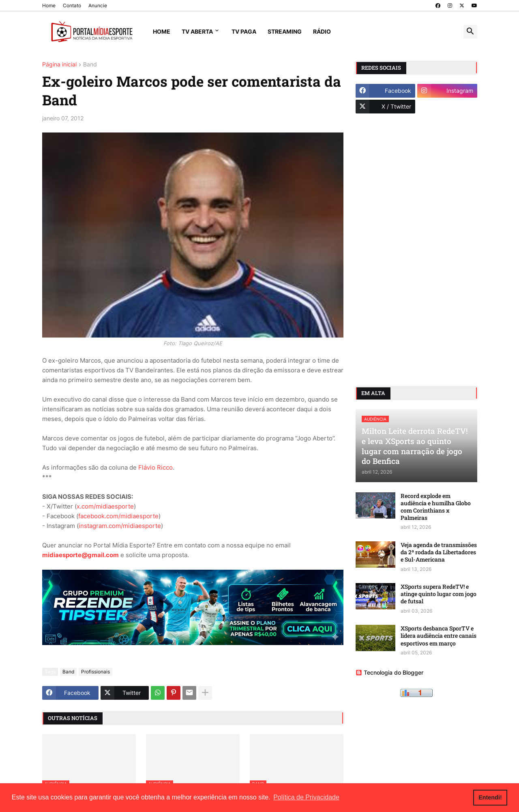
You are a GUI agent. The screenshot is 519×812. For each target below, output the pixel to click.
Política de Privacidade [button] (306, 797)
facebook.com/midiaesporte (118, 516)
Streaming (285, 31)
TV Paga (244, 31)
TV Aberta (197, 31)
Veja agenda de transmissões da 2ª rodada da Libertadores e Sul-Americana (439, 552)
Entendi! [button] (490, 797)
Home (49, 5)
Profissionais (95, 672)
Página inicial (59, 65)
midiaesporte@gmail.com (80, 555)
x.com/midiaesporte (105, 506)
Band (90, 65)
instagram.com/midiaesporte (120, 526)
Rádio (322, 31)
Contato (72, 5)
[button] (470, 32)
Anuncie (98, 5)
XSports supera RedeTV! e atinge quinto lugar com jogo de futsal (439, 594)
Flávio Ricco (155, 467)
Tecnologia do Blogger (389, 672)
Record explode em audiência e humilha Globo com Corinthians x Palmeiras (436, 507)
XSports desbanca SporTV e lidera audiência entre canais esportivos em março (439, 636)
